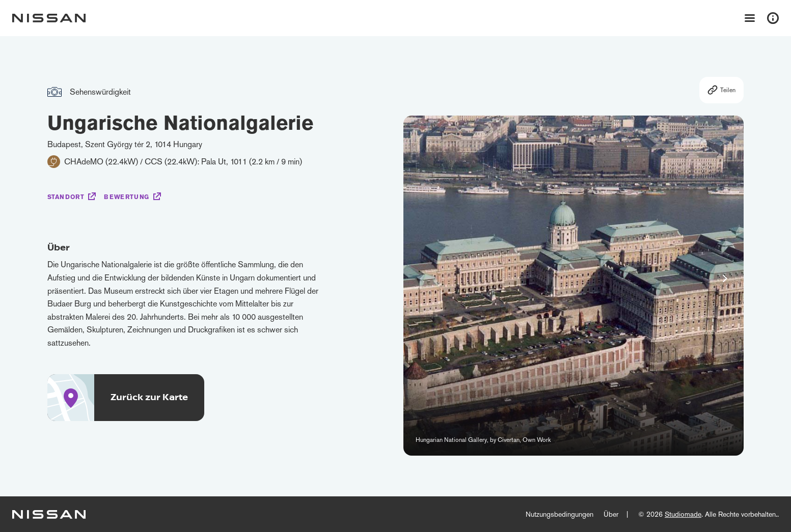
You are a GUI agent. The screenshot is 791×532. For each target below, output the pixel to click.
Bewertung (126, 197)
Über (611, 514)
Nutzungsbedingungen (560, 514)
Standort (66, 197)
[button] (725, 278)
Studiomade (683, 514)
